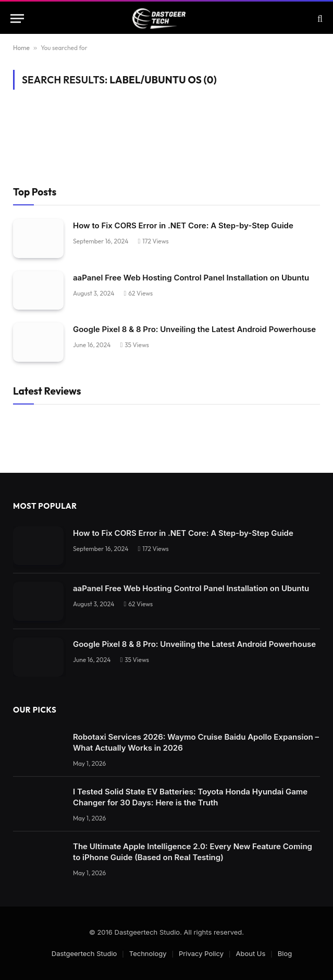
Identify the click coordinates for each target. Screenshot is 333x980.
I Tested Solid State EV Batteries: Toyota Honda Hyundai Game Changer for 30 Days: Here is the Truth (190, 797)
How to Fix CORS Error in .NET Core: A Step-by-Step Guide (183, 225)
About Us (250, 953)
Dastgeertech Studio (84, 953)
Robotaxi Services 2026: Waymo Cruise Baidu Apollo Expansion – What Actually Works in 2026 (196, 742)
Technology (148, 953)
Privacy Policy (201, 953)
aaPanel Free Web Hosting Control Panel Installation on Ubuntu (191, 278)
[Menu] (17, 19)
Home (21, 48)
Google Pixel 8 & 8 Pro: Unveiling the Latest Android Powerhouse (194, 329)
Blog (285, 953)
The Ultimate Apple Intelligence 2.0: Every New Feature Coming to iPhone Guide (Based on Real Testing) (193, 852)
